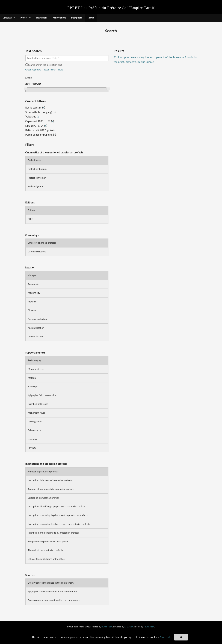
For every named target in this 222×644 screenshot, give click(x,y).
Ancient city (34, 284)
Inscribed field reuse (38, 404)
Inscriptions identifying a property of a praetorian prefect (56, 507)
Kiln (131, 627)
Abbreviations (59, 18)
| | (44, 70)
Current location (36, 337)
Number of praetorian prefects (43, 472)
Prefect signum (35, 186)
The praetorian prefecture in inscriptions (48, 542)
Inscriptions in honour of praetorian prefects (50, 480)
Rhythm (32, 448)
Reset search (50, 70)
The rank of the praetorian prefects (45, 550)
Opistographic (35, 422)
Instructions (42, 18)
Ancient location (36, 328)
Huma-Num (107, 627)
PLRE (30, 219)
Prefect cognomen (37, 178)
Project (24, 18)
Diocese (32, 310)
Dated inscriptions (37, 252)
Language (7, 18)
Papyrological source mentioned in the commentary (54, 600)
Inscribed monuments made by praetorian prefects (53, 533)
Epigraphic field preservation (42, 395)
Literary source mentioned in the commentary (51, 583)
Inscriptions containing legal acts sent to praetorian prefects (58, 515)
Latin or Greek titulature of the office (46, 559)
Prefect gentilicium (37, 169)
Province (32, 302)
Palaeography (35, 430)
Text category (35, 360)
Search (91, 18)
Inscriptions (77, 18)
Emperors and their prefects (42, 243)
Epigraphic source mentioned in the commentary (52, 592)
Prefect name (35, 160)
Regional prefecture (38, 319)
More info (166, 637)
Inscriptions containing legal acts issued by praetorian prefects (59, 524)
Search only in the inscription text (44, 65)
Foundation (149, 627)
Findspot (32, 275)
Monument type (36, 369)
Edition (31, 210)
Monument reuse (37, 413)
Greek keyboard (33, 70)
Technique (33, 387)
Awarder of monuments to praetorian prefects (51, 489)
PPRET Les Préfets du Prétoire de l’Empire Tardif (111, 8)
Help (61, 70)
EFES (127, 627)
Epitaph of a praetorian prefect (43, 498)
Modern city (34, 293)
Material (32, 378)
